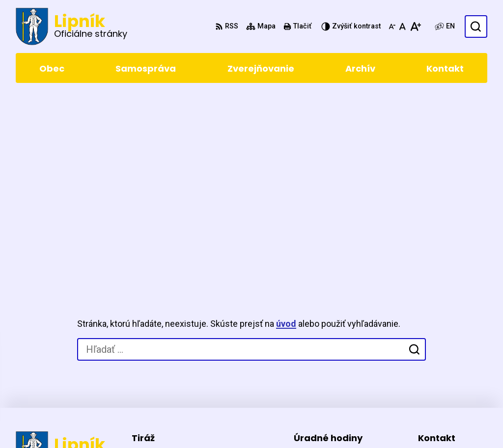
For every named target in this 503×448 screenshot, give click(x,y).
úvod (286, 137)
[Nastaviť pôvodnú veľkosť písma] (403, 26)
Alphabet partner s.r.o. (150, 422)
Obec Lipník (279, 422)
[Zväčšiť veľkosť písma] (415, 26)
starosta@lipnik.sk (453, 377)
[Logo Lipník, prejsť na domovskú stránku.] (71, 26)
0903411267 (440, 365)
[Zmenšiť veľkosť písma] (392, 26)
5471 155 (434, 353)
